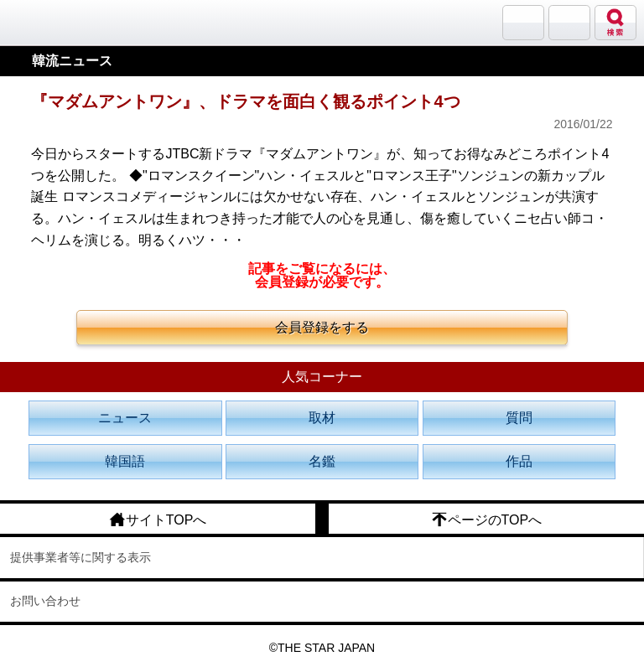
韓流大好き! (56, 22)
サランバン (523, 23)
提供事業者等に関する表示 (80, 557)
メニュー (569, 23)
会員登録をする (322, 327)
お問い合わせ (45, 601)
